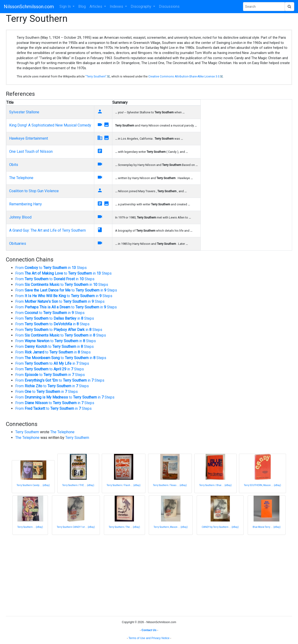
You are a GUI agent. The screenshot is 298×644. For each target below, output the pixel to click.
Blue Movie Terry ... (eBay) (267, 527)
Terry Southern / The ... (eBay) (124, 527)
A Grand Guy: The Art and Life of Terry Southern (47, 230)
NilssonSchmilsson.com (29, 7)
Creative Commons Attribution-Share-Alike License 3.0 (184, 77)
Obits (14, 165)
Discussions (169, 6)
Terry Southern (27, 432)
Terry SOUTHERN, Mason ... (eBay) (263, 485)
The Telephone (21, 178)
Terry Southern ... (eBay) (30, 527)
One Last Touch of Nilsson (31, 151)
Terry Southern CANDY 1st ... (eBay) (76, 527)
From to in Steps (51, 268)
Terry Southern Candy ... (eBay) (33, 485)
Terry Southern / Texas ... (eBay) (170, 485)
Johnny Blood (20, 217)
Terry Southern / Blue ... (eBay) (216, 485)
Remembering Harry (25, 204)
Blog (82, 6)
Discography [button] (141, 6)
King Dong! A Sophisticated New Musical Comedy (50, 125)
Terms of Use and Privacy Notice (149, 638)
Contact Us (149, 630)
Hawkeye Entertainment (29, 138)
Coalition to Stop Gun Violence (34, 191)
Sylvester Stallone (24, 112)
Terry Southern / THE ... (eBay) (78, 485)
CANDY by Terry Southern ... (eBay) (220, 527)
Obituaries (18, 243)
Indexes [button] (117, 6)
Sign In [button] (66, 6)
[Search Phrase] (264, 7)
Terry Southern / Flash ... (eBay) (124, 485)
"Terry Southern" (96, 77)
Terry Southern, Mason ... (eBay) (171, 527)
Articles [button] (96, 6)
